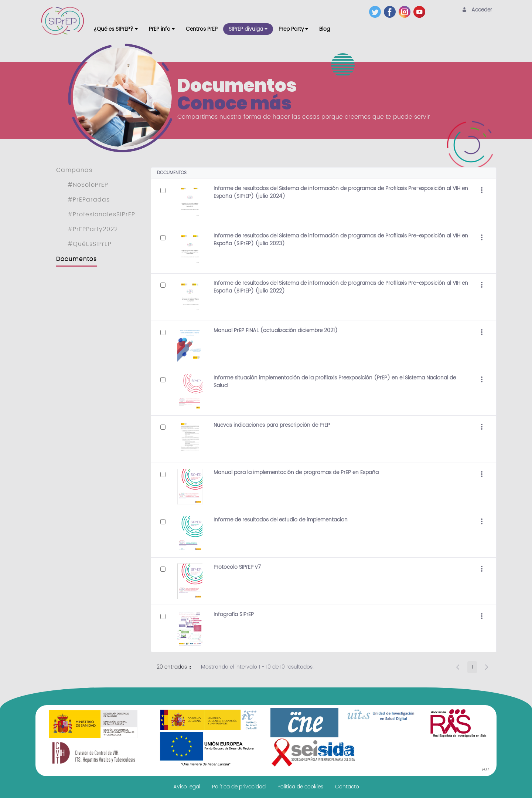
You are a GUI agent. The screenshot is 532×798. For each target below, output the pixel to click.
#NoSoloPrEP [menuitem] (88, 185)
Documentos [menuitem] (76, 259)
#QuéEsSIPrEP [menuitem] (90, 244)
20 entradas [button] (177, 668)
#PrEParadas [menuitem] (89, 200)
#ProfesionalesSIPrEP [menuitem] (101, 214)
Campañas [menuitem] (74, 170)
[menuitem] (116, 29)
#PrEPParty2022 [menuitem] (93, 229)
